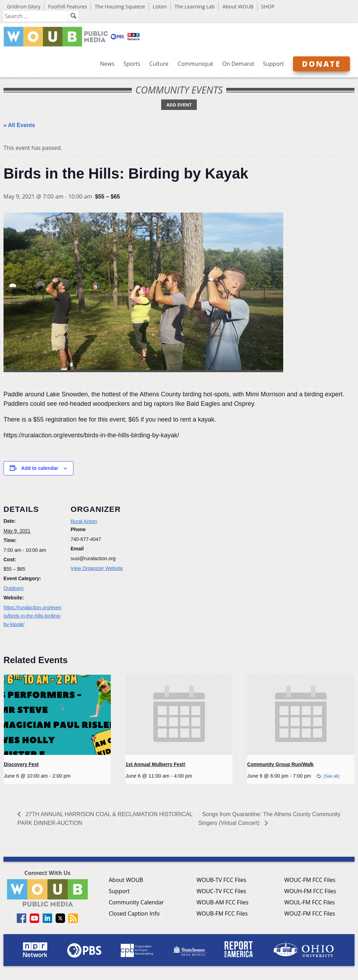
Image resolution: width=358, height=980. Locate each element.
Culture (159, 64)
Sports (132, 64)
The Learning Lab (195, 6)
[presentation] (57, 715)
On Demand (238, 64)
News (107, 64)
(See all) (332, 776)
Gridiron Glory (24, 6)
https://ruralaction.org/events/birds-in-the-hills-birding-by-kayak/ (33, 616)
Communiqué (195, 64)
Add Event (179, 105)
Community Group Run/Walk (280, 764)
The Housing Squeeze (120, 6)
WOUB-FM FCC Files (222, 913)
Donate (321, 64)
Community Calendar (136, 902)
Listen (160, 6)
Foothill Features (67, 6)
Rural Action (84, 521)
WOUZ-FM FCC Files (310, 913)
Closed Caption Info (134, 913)
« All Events (19, 125)
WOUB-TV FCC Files (221, 880)
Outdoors (14, 588)
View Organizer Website (97, 568)
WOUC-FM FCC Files (310, 880)
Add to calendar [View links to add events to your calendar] (40, 468)
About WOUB (238, 6)
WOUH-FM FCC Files (310, 891)
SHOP (268, 6)
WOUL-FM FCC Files (310, 902)
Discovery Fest (21, 764)
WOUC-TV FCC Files (221, 891)
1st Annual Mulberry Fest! (155, 764)
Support (273, 64)
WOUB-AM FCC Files (223, 902)
